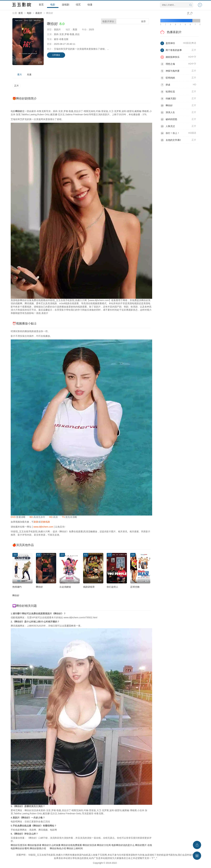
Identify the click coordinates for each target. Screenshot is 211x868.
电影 (53, 5)
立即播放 (56, 55)
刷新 (36, 522)
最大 (20, 74)
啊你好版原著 (34, 845)
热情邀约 (17, 587)
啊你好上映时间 (75, 848)
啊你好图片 (141, 845)
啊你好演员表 (90, 845)
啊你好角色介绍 (58, 848)
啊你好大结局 (104, 845)
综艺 (78, 5)
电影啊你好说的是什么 (123, 845)
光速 (29, 74)
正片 (16, 86)
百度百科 (69, 626)
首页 (41, 5)
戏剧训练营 (89, 587)
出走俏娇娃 (65, 587)
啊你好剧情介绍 (38, 848)
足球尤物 (135, 587)
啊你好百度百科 (19, 845)
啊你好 (39, 587)
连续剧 (66, 5)
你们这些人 (112, 587)
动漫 (90, 5)
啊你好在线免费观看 (72, 845)
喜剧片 (39, 13)
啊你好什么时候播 (51, 845)
